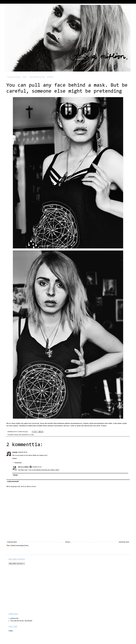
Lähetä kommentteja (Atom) (19, 546)
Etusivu (68, 542)
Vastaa (14, 458)
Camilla (15, 452)
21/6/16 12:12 (37, 467)
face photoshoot (24, 435)
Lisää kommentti (13, 481)
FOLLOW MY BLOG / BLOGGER (21, 621)
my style (31, 435)
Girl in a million (23, 467)
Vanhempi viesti (124, 542)
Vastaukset (18, 463)
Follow (11, 631)
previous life (14, 618)
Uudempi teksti (12, 542)
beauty (16, 435)
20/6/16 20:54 (23, 452)
